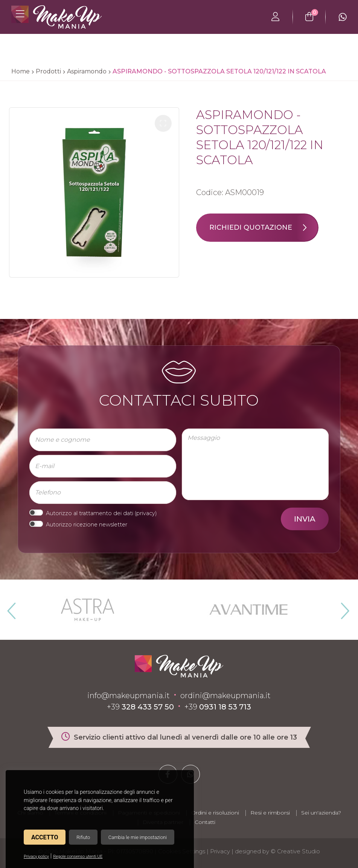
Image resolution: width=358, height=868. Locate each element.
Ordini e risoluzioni (215, 813)
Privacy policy (36, 857)
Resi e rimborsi (270, 813)
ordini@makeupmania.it (225, 696)
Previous (11, 608)
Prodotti (48, 71)
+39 (140, 707)
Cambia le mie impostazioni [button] (138, 837)
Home (21, 71)
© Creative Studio (295, 851)
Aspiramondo (87, 71)
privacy (146, 513)
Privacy (220, 851)
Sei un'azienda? (321, 813)
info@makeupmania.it (129, 696)
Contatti (205, 822)
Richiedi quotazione (264, 228)
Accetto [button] (45, 837)
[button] (163, 123)
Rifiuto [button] (83, 837)
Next (342, 608)
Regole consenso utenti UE (78, 857)
